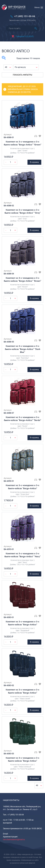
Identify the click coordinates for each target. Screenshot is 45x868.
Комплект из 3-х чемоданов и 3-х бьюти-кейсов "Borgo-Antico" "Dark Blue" (23, 349)
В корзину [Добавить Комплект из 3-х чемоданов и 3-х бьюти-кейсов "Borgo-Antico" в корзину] (34, 506)
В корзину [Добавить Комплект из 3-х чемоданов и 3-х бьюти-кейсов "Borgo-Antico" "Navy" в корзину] (34, 574)
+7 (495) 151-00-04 (25, 16)
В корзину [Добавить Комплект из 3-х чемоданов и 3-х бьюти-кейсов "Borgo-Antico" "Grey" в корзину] (34, 230)
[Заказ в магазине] (26, 67)
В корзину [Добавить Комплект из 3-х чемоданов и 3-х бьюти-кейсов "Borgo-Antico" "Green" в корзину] (34, 162)
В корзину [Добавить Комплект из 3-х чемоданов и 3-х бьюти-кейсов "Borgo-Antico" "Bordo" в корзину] (34, 438)
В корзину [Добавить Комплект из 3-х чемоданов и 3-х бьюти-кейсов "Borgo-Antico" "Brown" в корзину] (34, 298)
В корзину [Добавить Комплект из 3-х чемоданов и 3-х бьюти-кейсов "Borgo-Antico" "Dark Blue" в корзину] (34, 370)
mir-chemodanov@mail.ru (14, 840)
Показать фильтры (22, 75)
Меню (37, 7)
